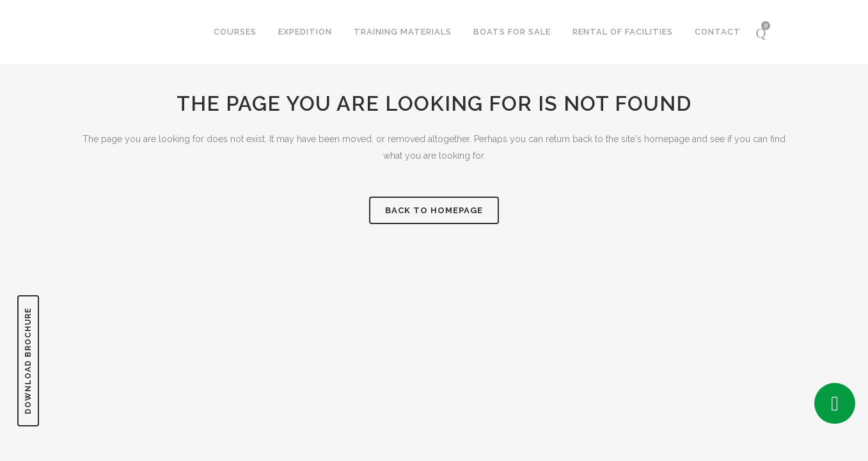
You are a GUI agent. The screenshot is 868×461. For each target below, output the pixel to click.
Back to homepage (434, 210)
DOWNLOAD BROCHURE (28, 361)
